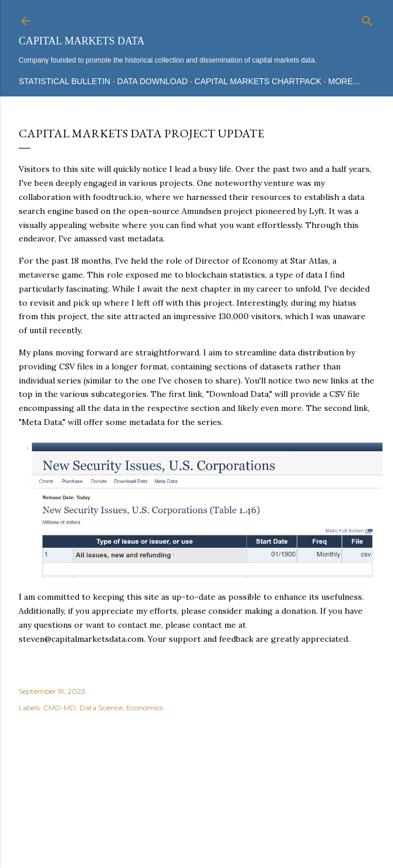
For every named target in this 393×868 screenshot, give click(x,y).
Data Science (101, 708)
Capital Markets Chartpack (258, 81)
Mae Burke (228, 815)
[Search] (367, 18)
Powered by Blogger (197, 793)
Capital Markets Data (81, 41)
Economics (145, 708)
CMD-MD (60, 708)
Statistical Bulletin (65, 81)
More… (345, 81)
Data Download (153, 81)
